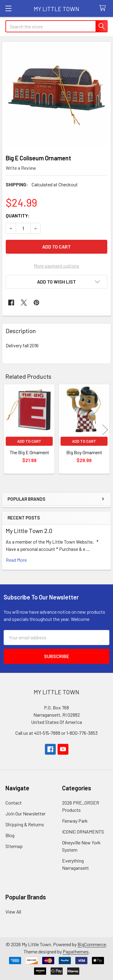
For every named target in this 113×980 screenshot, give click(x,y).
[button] (56, 282)
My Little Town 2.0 (29, 531)
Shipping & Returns (25, 824)
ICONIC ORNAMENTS (83, 832)
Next (105, 430)
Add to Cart (29, 441)
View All (13, 912)
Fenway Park (75, 821)
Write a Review (21, 168)
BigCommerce (92, 944)
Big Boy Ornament (84, 452)
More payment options (56, 266)
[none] (56, 96)
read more (16, 560)
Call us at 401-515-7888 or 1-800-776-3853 (56, 733)
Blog (10, 835)
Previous (8, 430)
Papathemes (76, 951)
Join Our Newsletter (25, 813)
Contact (14, 803)
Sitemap (14, 846)
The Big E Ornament (29, 452)
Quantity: (18, 215)
